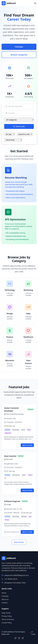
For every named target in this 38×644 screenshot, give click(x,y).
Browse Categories (19, 55)
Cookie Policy (7, 623)
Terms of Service (8, 619)
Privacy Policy (7, 616)
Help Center (6, 613)
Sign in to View (27, 445)
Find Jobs (19, 47)
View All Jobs (19, 542)
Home (4, 593)
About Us (5, 599)
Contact (5, 603)
